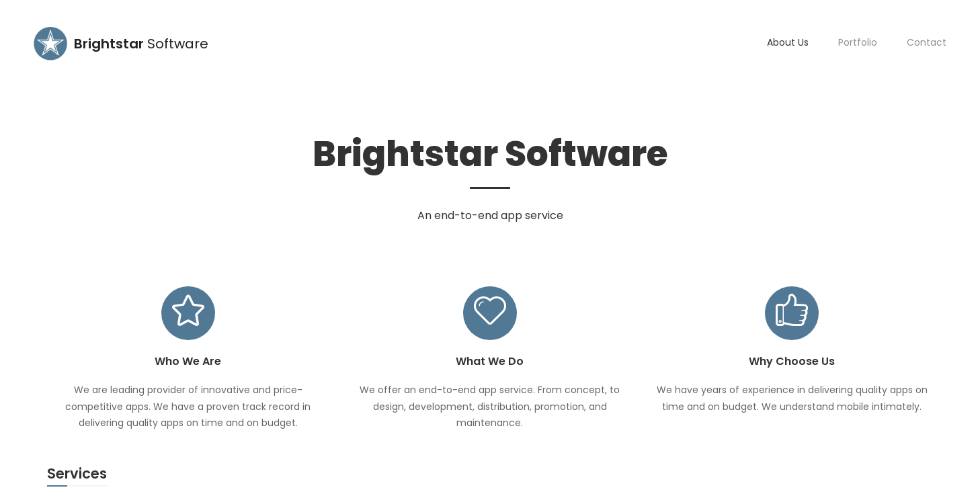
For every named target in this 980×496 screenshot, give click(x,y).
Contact (927, 42)
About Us (788, 42)
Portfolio (858, 42)
